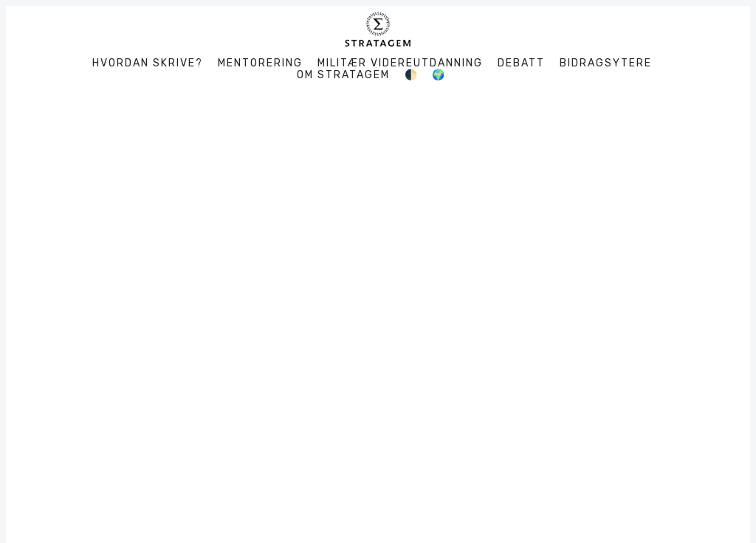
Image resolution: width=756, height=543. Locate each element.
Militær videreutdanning (400, 63)
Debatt (521, 63)
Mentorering (260, 63)
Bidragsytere (606, 63)
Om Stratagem (343, 75)
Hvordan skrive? (148, 63)
